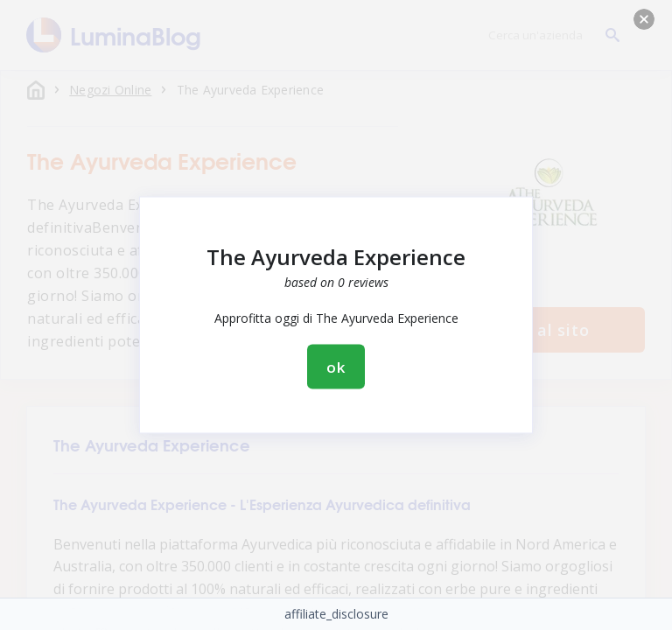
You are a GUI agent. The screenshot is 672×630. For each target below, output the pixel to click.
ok (336, 367)
